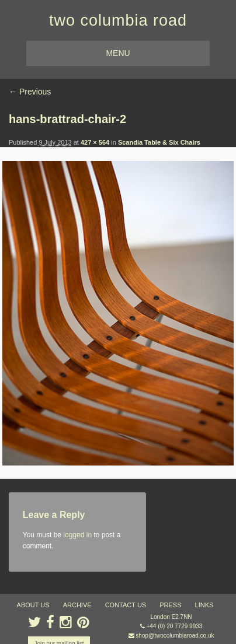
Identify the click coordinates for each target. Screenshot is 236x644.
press (170, 605)
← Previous (30, 92)
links (204, 605)
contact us (126, 605)
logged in (77, 535)
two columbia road (118, 20)
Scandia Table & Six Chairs (159, 142)
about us (33, 605)
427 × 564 (95, 142)
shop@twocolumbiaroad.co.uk (175, 636)
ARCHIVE (77, 605)
